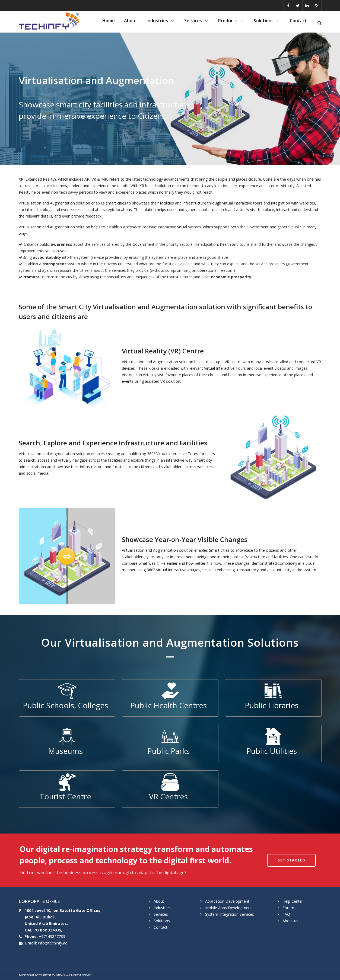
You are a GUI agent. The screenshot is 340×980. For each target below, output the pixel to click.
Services (197, 21)
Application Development (227, 901)
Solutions (267, 21)
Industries (161, 21)
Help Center (293, 901)
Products (231, 21)
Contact (298, 21)
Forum (288, 908)
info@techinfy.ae (53, 943)
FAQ (286, 914)
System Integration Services (230, 914)
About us (290, 921)
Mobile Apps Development (228, 908)
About (131, 21)
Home (109, 21)
